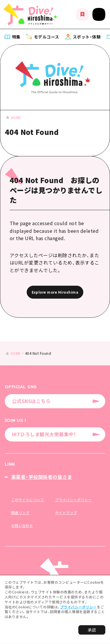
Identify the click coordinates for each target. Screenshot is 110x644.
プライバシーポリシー (78, 608)
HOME (16, 117)
